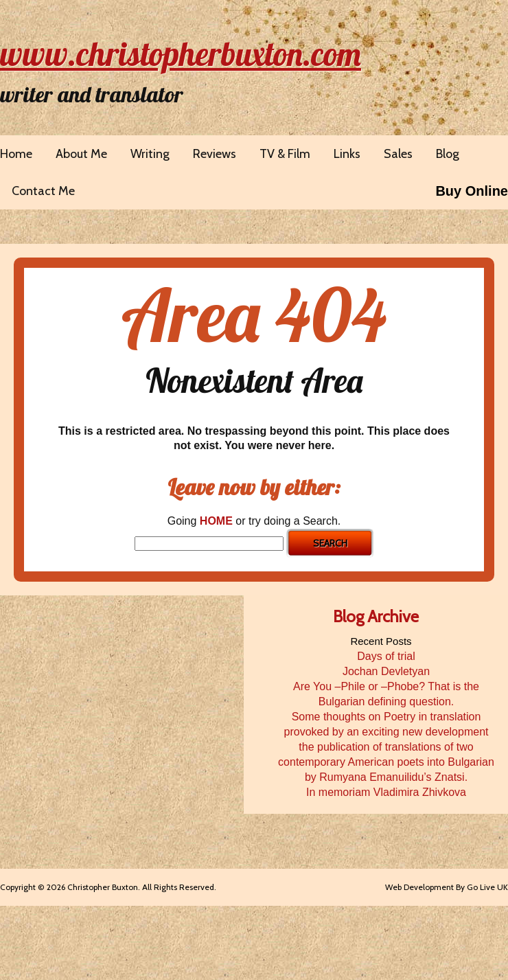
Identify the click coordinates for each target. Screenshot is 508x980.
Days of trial (386, 656)
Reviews (215, 154)
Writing (150, 154)
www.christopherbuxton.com (181, 54)
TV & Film (285, 154)
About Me (81, 154)
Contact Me (43, 191)
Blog (448, 154)
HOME (216, 521)
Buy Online (472, 191)
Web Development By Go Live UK (447, 887)
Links (347, 154)
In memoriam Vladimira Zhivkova (386, 792)
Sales (398, 154)
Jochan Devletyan (386, 671)
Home (16, 154)
